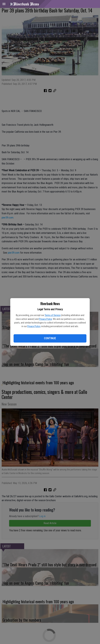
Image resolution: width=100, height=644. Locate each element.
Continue (50, 338)
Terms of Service (53, 315)
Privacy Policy (46, 319)
